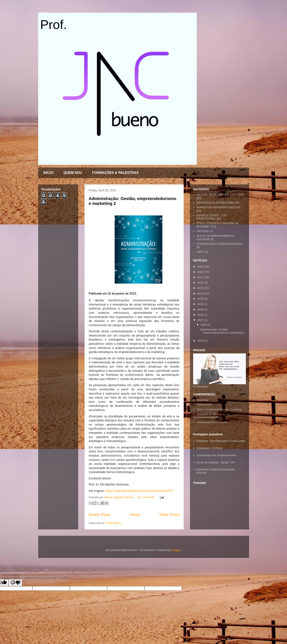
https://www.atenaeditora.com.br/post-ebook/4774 (139, 491)
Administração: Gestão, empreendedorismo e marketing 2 (222, 331)
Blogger (176, 550)
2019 (201, 309)
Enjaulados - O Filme (209, 448)
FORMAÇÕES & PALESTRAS (115, 173)
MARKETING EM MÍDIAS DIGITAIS (218, 207)
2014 (201, 293)
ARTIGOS (203, 231)
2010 (201, 272)
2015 (201, 299)
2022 (201, 320)
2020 (201, 315)
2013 (201, 288)
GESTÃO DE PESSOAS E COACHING (221, 195)
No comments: (146, 497)
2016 (201, 304)
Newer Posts (100, 515)
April (204, 325)
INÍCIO (48, 173)
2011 (201, 277)
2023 (201, 341)
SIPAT (200, 252)
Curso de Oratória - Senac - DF (216, 462)
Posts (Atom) (113, 523)
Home (135, 515)
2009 (201, 267)
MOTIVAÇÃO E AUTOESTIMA (215, 203)
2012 (201, 283)
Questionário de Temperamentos (216, 455)
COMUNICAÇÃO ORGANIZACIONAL (220, 244)
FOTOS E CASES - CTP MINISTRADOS (212, 217)
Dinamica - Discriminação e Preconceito (221, 441)
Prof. (54, 25)
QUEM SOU (73, 173)
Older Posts (169, 515)
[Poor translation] (15, 583)
